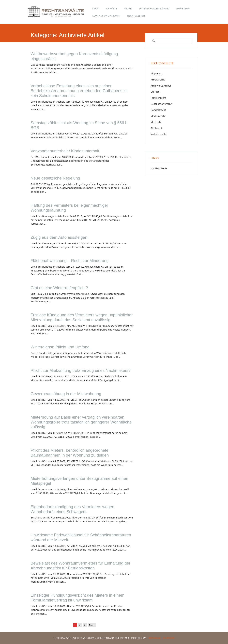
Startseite (169, 638)
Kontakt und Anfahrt (106, 16)
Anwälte (112, 9)
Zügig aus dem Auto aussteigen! (60, 237)
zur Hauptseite (159, 168)
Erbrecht (156, 92)
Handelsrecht (158, 110)
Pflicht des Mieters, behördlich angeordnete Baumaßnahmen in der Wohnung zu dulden (70, 453)
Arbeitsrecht (158, 80)
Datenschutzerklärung (154, 9)
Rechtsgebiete (136, 16)
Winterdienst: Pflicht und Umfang (60, 347)
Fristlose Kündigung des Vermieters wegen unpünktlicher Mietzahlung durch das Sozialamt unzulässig (82, 317)
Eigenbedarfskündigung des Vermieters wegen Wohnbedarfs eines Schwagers (72, 509)
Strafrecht (156, 128)
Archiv (128, 9)
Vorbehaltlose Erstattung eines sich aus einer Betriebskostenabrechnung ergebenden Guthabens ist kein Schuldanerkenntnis (79, 91)
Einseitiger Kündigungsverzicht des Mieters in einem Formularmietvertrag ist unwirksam (78, 598)
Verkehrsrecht (159, 134)
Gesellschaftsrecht (161, 104)
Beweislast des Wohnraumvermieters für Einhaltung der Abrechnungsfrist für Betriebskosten (81, 566)
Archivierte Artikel (161, 86)
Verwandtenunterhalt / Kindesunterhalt (65, 151)
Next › (92, 625)
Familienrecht (158, 98)
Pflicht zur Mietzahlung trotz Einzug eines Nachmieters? (81, 370)
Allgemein (156, 73)
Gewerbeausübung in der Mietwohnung (66, 394)
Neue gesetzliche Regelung (55, 178)
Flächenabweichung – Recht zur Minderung (70, 261)
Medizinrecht (158, 116)
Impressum (183, 9)
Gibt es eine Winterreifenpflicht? (59, 288)
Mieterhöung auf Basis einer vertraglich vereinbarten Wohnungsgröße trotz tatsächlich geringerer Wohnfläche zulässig (81, 422)
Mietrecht (156, 122)
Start (96, 9)
